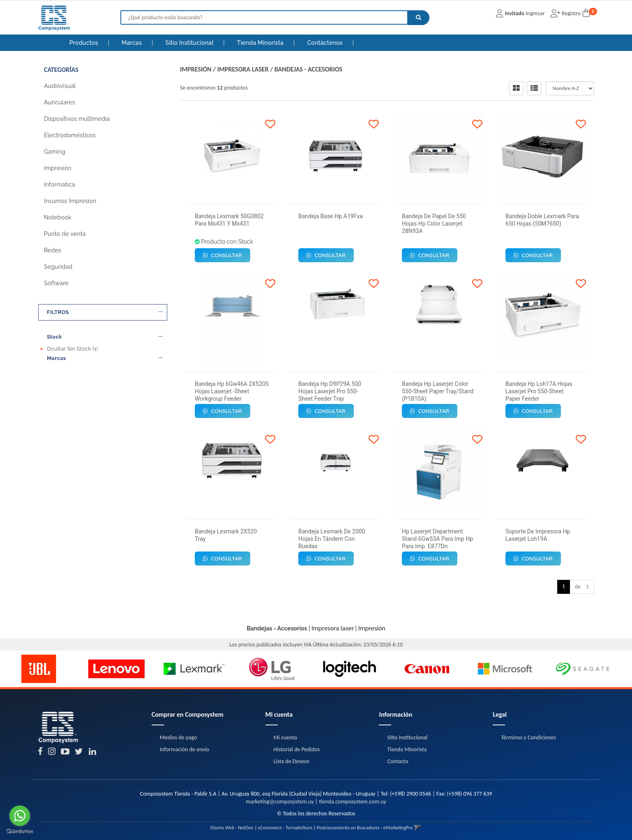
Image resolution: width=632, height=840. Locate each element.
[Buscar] (419, 18)
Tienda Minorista (261, 43)
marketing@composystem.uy (280, 802)
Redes (53, 250)
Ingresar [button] (535, 13)
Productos (84, 43)
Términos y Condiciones (528, 737)
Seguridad (58, 267)
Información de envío (185, 749)
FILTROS (105, 312)
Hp (54, 375)
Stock (105, 337)
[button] (418, 828)
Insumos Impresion (70, 201)
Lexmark (62, 383)
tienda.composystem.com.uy (352, 802)
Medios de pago (179, 737)
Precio (105, 398)
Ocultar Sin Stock (73, 349)
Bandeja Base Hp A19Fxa (331, 216)
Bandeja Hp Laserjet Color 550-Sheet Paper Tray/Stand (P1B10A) (438, 391)
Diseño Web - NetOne (232, 828)
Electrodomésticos (70, 135)
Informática (60, 185)
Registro (571, 13)
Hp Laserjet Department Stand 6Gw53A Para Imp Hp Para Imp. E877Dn (437, 539)
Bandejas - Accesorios (308, 69)
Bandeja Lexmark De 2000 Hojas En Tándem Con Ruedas (332, 539)
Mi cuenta (285, 737)
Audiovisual (60, 86)
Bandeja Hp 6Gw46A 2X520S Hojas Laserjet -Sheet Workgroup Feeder (232, 391)
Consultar (223, 255)
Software (56, 283)
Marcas (133, 43)
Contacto (398, 761)
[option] (39, 669)
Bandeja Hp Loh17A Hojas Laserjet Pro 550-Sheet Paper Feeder (539, 391)
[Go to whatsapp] (20, 816)
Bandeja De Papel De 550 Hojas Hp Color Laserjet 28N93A (434, 224)
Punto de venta (65, 234)
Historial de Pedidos (297, 749)
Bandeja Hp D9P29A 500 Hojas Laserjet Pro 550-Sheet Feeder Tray (330, 391)
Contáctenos (325, 43)
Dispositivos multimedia (77, 119)
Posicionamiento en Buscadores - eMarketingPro (365, 828)
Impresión (58, 168)
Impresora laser (243, 69)
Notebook (58, 217)
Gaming (55, 152)
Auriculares (60, 102)
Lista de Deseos (292, 761)
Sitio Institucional (190, 43)
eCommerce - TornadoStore (285, 828)
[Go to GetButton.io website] (20, 832)
